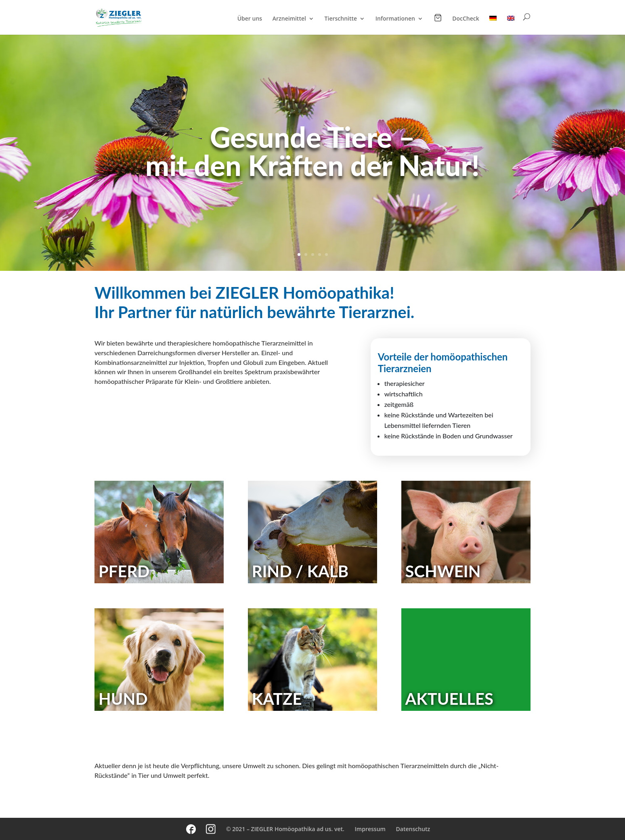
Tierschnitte (341, 19)
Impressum (370, 829)
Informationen (395, 19)
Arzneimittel (289, 19)
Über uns (250, 19)
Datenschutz (413, 829)
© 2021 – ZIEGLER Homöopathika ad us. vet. (285, 829)
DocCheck (466, 19)
